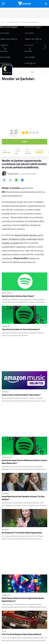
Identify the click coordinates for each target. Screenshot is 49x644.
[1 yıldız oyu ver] (23, 133)
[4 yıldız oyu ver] (34, 133)
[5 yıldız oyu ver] (37, 133)
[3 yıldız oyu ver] (30, 133)
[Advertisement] (24, 103)
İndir (25, 141)
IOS (32, 72)
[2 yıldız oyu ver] (27, 133)
